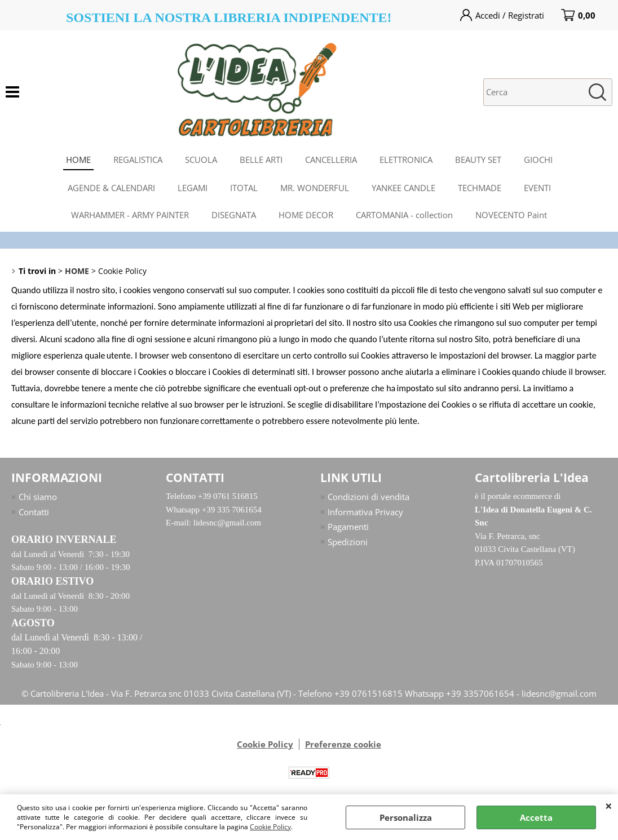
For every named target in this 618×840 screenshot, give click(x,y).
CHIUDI (609, 806)
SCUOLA (201, 160)
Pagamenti (348, 527)
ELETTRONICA (406, 160)
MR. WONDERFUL (315, 188)
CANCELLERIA (331, 160)
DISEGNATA (234, 215)
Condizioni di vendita (368, 497)
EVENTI (537, 188)
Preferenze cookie (343, 744)
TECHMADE (480, 188)
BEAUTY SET (478, 160)
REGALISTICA (138, 160)
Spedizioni (348, 542)
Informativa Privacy (365, 512)
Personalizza (406, 817)
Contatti (34, 512)
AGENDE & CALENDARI (111, 188)
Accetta (536, 817)
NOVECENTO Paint (511, 215)
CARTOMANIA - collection (404, 215)
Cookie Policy (270, 827)
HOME (78, 160)
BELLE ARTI (261, 160)
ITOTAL (244, 188)
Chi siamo (38, 497)
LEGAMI (193, 188)
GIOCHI (538, 160)
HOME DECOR (306, 215)
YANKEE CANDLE (403, 188)
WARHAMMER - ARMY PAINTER (130, 215)
